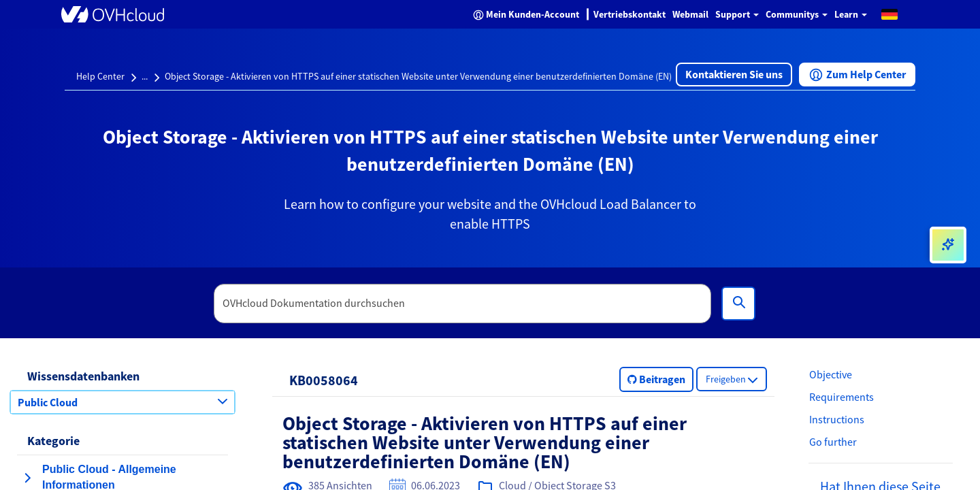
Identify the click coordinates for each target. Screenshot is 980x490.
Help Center (100, 76)
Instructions (837, 419)
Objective (831, 374)
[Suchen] (738, 304)
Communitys (797, 14)
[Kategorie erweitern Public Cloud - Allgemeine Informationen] (27, 478)
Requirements (842, 397)
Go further (833, 442)
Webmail (690, 14)
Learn (851, 14)
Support (737, 14)
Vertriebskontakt (630, 14)
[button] (889, 14)
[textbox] (463, 304)
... (145, 76)
